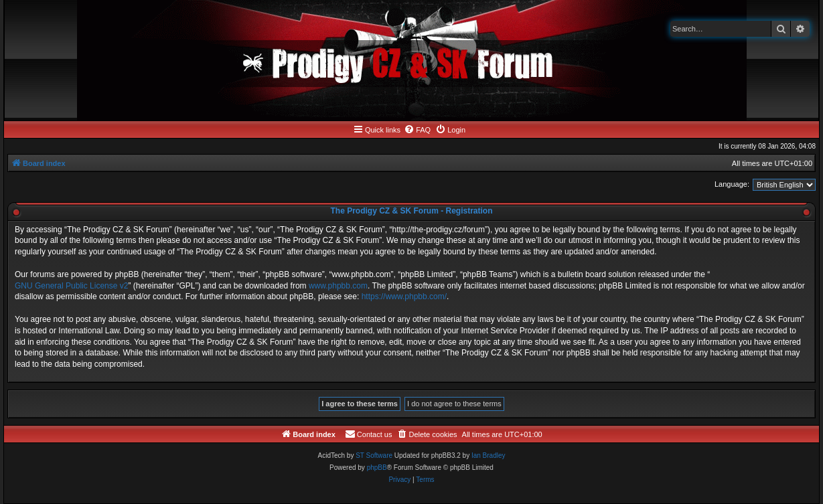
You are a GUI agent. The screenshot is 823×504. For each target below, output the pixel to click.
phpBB (377, 468)
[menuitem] (417, 130)
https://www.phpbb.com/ (404, 297)
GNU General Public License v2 (71, 286)
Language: (732, 184)
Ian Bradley (489, 455)
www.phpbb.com (338, 286)
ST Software (374, 455)
